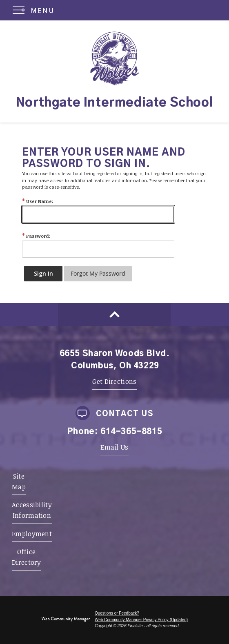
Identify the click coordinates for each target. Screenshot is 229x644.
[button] (35, 10)
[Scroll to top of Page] (114, 315)
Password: (36, 236)
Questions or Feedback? (117, 613)
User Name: (38, 201)
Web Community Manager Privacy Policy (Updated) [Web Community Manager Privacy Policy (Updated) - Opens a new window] (141, 620)
